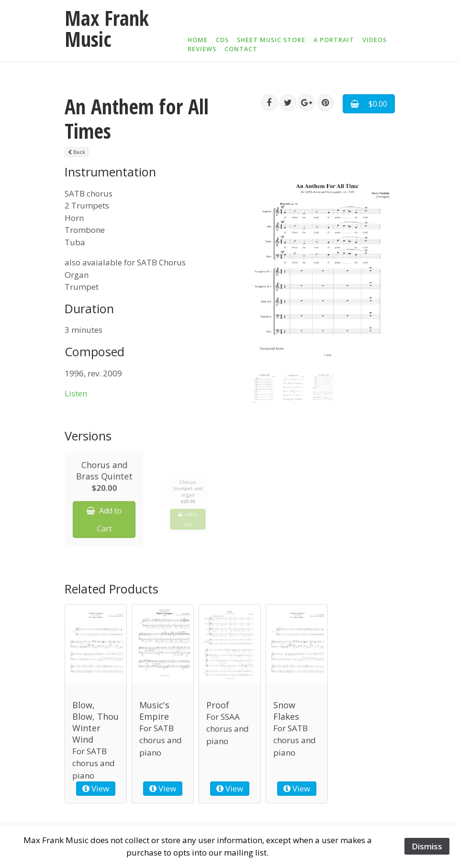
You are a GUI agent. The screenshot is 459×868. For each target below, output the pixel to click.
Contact (241, 49)
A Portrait (334, 40)
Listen (76, 393)
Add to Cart (104, 524)
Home (198, 40)
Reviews (202, 49)
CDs (222, 40)
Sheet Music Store (271, 40)
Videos (375, 40)
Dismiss (427, 846)
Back (77, 152)
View (96, 789)
